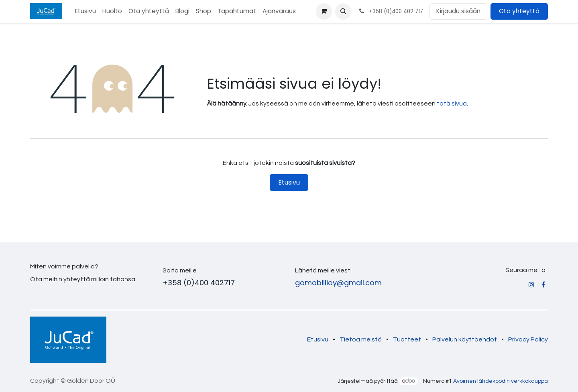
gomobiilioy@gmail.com (338, 283)
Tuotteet (407, 339)
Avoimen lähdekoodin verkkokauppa (501, 381)
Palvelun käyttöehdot (465, 339)
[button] (343, 11)
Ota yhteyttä (519, 11)
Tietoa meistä (361, 339)
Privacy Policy (528, 339)
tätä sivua (452, 104)
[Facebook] (543, 284)
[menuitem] (85, 11)
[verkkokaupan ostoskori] (324, 11)
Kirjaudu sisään (458, 11)
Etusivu (289, 182)
